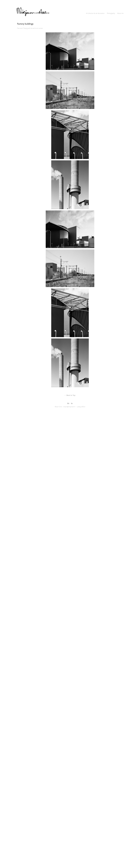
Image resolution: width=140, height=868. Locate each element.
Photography (111, 13)
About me (120, 13)
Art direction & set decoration (95, 13)
